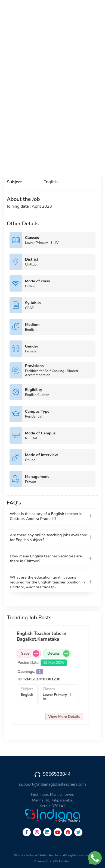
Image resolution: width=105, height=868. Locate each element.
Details (63, 654)
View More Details (69, 717)
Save (35, 654)
